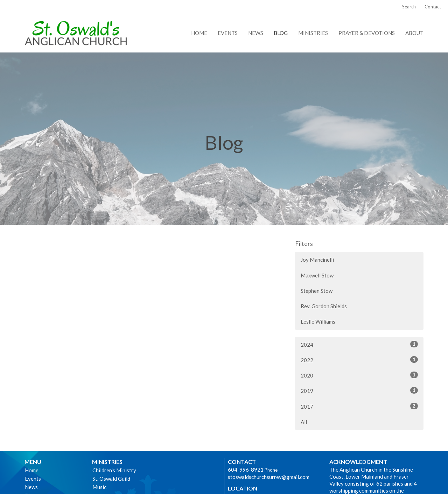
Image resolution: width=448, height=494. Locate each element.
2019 (359, 390)
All (304, 422)
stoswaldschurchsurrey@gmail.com (269, 477)
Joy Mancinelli (317, 260)
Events (228, 33)
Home (199, 33)
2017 (359, 406)
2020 (359, 375)
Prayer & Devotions (367, 33)
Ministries (313, 33)
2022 (359, 360)
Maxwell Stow (317, 275)
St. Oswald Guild (111, 479)
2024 (359, 344)
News (256, 33)
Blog (281, 33)
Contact (433, 7)
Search (409, 7)
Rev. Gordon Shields (324, 306)
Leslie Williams (318, 322)
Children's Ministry (114, 470)
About (414, 33)
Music (99, 487)
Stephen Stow (317, 291)
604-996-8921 (246, 470)
